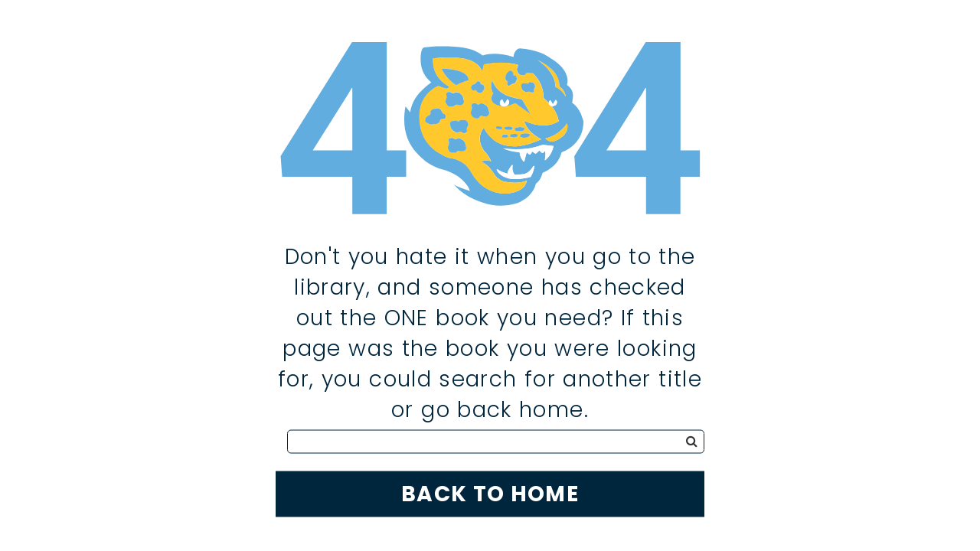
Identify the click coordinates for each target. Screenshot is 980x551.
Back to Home (490, 493)
